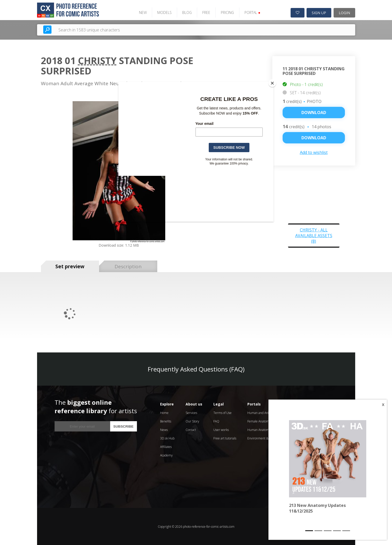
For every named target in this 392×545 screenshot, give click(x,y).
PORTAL (252, 12)
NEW (142, 12)
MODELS (164, 12)
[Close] (272, 83)
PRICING (227, 12)
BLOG (186, 12)
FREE (206, 12)
